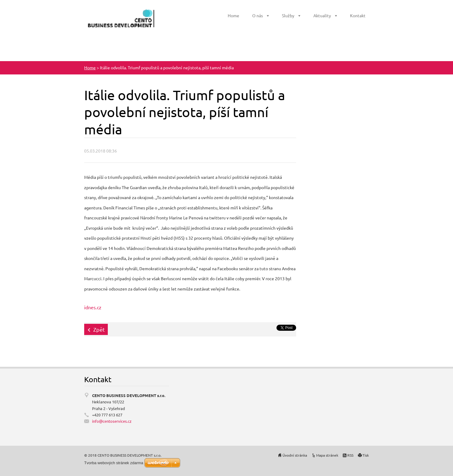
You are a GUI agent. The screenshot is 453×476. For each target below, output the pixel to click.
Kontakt (358, 15)
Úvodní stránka (295, 455)
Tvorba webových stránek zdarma (114, 463)
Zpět (99, 329)
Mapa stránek (327, 455)
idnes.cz (93, 307)
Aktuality (322, 15)
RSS (350, 455)
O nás (258, 15)
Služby (288, 15)
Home (233, 15)
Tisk (366, 455)
